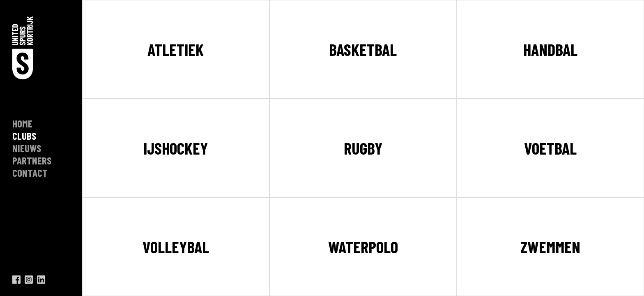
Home (22, 123)
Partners (32, 160)
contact (30, 173)
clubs (24, 136)
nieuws (27, 148)
